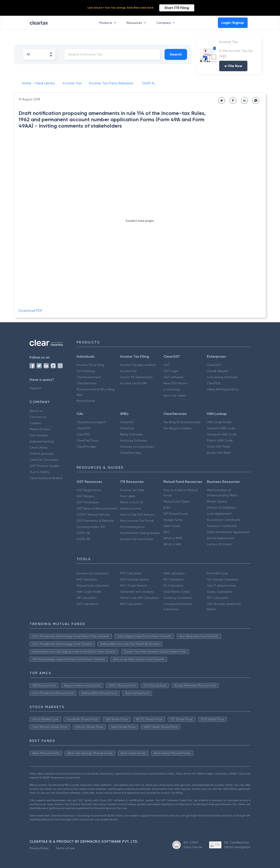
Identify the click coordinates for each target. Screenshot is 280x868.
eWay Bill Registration (223, 389)
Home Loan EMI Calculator (139, 598)
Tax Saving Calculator (223, 579)
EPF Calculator (218, 598)
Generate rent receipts (137, 592)
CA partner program (91, 422)
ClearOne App (131, 453)
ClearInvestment (89, 377)
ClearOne (127, 428)
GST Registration (89, 490)
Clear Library (39, 447)
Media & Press (40, 429)
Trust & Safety (40, 472)
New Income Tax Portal (137, 521)
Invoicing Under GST (91, 527)
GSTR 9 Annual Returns (93, 515)
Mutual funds (86, 401)
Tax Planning (86, 371)
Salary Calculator (220, 592)
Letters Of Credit (219, 544)
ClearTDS (214, 383)
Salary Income (130, 508)
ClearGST (214, 365)
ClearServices (87, 383)
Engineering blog (42, 441)
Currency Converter (178, 598)
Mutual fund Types (177, 501)
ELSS (167, 508)
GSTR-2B (83, 533)
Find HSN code (218, 573)
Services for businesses (137, 447)
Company (166, 23)
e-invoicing (171, 389)
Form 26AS (128, 496)
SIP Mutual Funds (176, 514)
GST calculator (87, 604)
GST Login (171, 371)
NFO (166, 532)
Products (109, 23)
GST (166, 365)
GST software (173, 377)
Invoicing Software (134, 440)
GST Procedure (88, 502)
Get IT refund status (222, 586)
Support (35, 388)
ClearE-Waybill (218, 371)
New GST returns (176, 383)
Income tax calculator (93, 573)
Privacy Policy (39, 848)
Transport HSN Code (222, 434)
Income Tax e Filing (90, 365)
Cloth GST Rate (219, 447)
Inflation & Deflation (221, 508)
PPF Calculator (131, 573)
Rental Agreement (220, 538)
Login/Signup (233, 23)
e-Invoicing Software (222, 377)
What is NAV (172, 544)
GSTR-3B (83, 539)
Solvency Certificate (222, 526)
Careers (35, 423)
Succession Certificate (224, 520)
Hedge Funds (173, 520)
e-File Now (233, 66)
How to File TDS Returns (137, 515)
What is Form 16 (131, 502)
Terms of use (65, 848)
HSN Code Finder (219, 422)
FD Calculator (173, 586)
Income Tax (128, 371)
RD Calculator (174, 579)
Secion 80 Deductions (136, 377)
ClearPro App (86, 447)
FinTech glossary (41, 454)
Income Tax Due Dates (137, 539)
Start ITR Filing (177, 8)
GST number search (135, 579)
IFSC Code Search (134, 586)
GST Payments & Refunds (95, 521)
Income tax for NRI (133, 383)
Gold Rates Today (177, 592)
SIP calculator (87, 598)
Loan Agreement (219, 514)
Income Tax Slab (132, 490)
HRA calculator (174, 573)
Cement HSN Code (221, 428)
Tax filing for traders (178, 428)
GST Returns (86, 496)
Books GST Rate (219, 453)
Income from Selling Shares (140, 533)
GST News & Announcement (97, 508)
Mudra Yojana (217, 501)
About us (36, 411)
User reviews (39, 435)
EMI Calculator (87, 579)
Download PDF (31, 311)
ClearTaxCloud (87, 440)
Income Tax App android (138, 365)
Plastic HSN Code (220, 440)
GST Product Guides (45, 466)
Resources (137, 23)
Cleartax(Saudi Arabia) (46, 478)
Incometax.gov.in (132, 527)
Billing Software (131, 434)
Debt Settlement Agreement (228, 532)
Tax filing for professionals (182, 422)
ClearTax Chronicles (44, 460)
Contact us (38, 417)
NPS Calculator (131, 604)
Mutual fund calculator (93, 586)
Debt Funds (172, 526)
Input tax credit (175, 395)
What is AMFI (173, 538)
